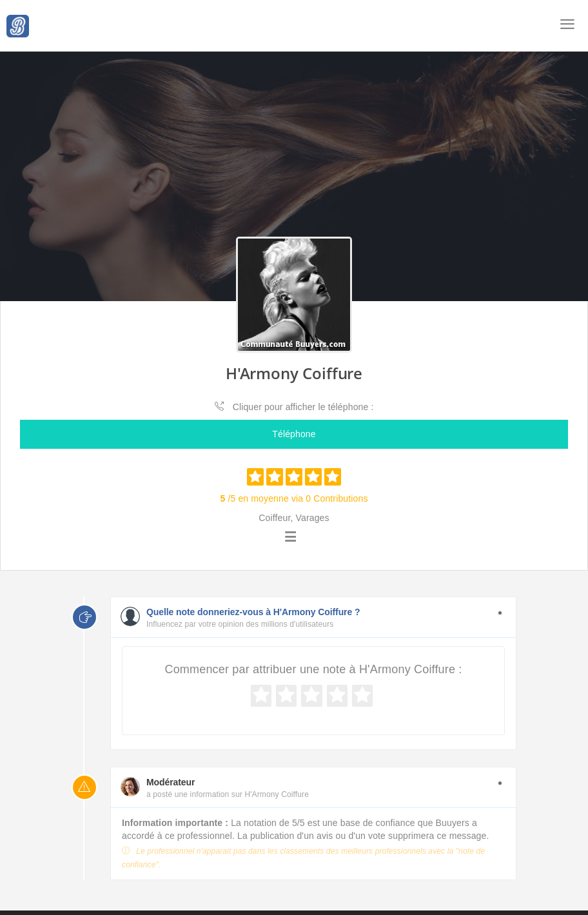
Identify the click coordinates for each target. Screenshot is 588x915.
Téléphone (294, 434)
